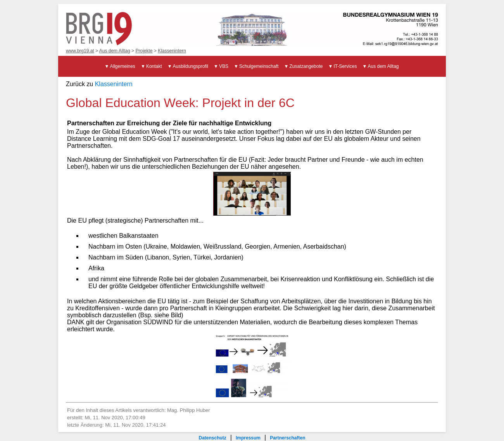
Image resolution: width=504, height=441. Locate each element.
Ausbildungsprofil (191, 66)
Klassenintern (172, 51)
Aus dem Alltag (115, 51)
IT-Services (345, 66)
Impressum (248, 438)
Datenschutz (212, 438)
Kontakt (154, 66)
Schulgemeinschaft (259, 66)
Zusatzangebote (306, 66)
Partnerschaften (287, 438)
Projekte (144, 51)
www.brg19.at (80, 51)
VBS (224, 66)
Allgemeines (123, 66)
